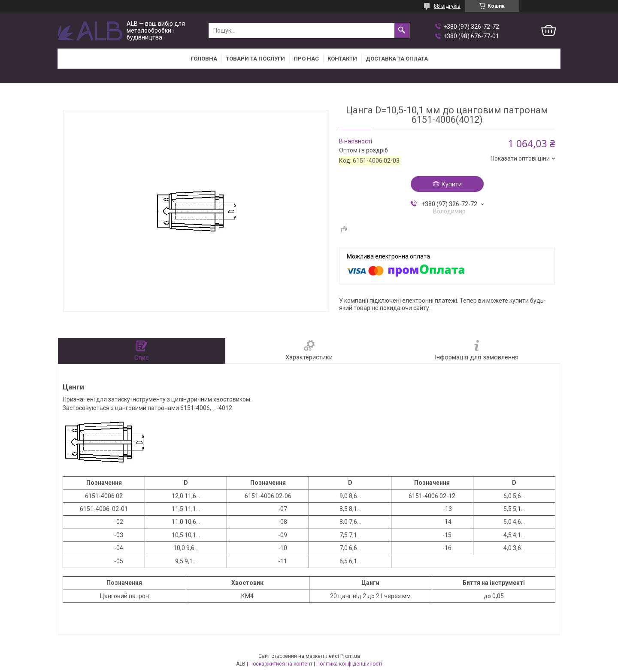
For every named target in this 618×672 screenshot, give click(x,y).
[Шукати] (402, 30)
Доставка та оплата (397, 59)
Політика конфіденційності (349, 664)
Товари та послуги (255, 59)
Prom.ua (350, 656)
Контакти (342, 59)
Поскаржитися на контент (281, 664)
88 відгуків (447, 6)
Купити (452, 184)
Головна (204, 59)
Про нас (306, 59)
